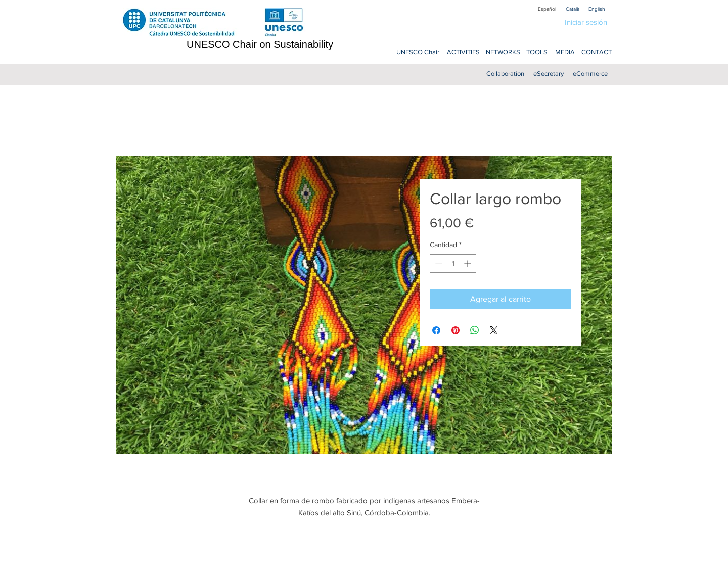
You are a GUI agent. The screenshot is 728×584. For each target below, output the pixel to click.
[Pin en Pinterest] (456, 330)
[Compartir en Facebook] (436, 330)
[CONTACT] (596, 52)
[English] (597, 9)
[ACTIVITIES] (463, 52)
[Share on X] (494, 330)
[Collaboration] (505, 74)
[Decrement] (438, 263)
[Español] (547, 9)
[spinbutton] (453, 263)
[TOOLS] (537, 52)
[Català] (572, 9)
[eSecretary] (548, 74)
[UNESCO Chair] (418, 52)
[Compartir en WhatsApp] (475, 330)
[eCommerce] (590, 74)
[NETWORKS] (503, 52)
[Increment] (468, 263)
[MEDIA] (565, 52)
